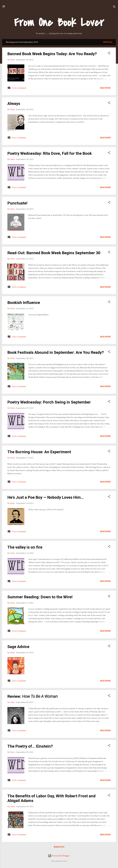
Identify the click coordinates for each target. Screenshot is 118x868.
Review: (33, 696)
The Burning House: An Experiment (39, 452)
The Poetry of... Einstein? (30, 746)
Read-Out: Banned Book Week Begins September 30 (54, 253)
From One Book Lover (59, 23)
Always (14, 103)
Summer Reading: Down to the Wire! (40, 597)
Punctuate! (17, 203)
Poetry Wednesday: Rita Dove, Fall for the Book (50, 153)
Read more (105, 88)
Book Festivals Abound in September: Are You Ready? (56, 352)
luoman (65, 861)
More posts (59, 847)
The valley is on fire (25, 547)
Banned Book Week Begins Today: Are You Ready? (52, 54)
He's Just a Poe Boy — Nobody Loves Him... (46, 497)
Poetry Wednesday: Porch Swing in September (49, 402)
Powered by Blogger (59, 856)
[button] (109, 54)
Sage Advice (18, 647)
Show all (108, 42)
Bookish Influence (24, 303)
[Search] (114, 7)
